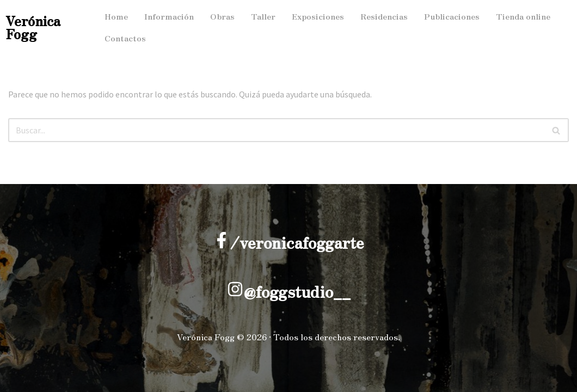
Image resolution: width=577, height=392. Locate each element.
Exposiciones (318, 16)
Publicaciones (452, 16)
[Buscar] (276, 130)
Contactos (125, 38)
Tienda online (523, 16)
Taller (263, 16)
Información (169, 16)
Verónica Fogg (33, 27)
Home (116, 16)
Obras (222, 16)
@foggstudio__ (297, 291)
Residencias (384, 16)
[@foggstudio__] (235, 289)
